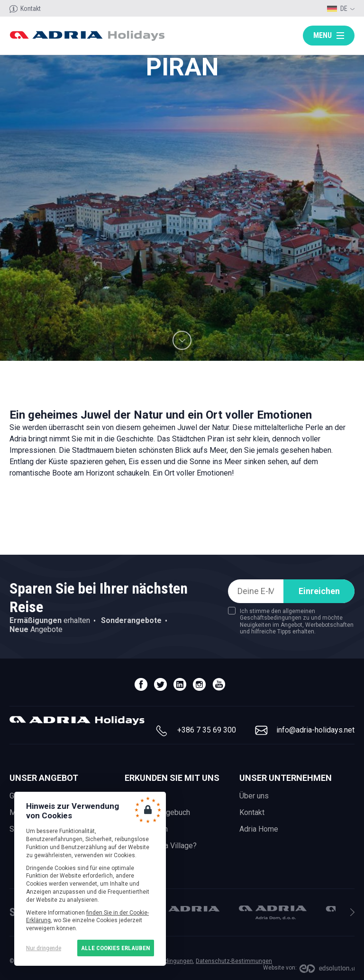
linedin (180, 684)
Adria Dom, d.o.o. (273, 913)
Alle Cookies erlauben (116, 948)
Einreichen (319, 591)
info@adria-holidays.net (315, 730)
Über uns (254, 796)
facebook (141, 684)
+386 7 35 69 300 (207, 730)
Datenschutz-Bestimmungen (234, 961)
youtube (219, 684)
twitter (160, 684)
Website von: (280, 968)
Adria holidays (87, 36)
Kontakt (31, 9)
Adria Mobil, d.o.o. (186, 909)
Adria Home (259, 829)
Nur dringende (44, 948)
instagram (199, 684)
